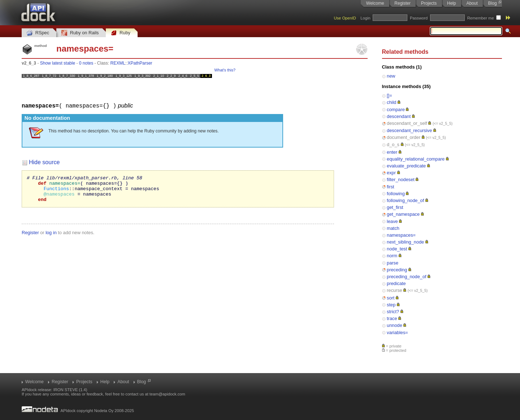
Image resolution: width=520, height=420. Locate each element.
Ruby (121, 33)
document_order (404, 137)
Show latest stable (58, 63)
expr (391, 173)
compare (396, 110)
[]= (389, 95)
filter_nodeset (401, 180)
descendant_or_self (407, 123)
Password (419, 18)
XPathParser (140, 63)
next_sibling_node (405, 242)
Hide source (44, 162)
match (393, 228)
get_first (395, 207)
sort (391, 298)
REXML (118, 63)
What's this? (225, 70)
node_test (397, 249)
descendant (399, 116)
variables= (397, 332)
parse (393, 263)
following (396, 194)
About (472, 3)
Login (365, 18)
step (391, 305)
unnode (395, 325)
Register (402, 3)
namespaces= (401, 235)
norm (392, 256)
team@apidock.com (167, 394)
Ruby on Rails (80, 33)
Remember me (481, 18)
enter (392, 152)
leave (392, 221)
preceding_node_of (407, 277)
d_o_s (393, 145)
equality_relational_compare (416, 159)
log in (51, 238)
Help (452, 3)
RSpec (38, 33)
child (391, 102)
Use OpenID (345, 18)
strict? (393, 312)
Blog (493, 3)
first (391, 187)
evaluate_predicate (406, 166)
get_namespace (403, 214)
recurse (395, 290)
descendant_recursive (409, 130)
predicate (396, 283)
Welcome (375, 3)
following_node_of (405, 200)
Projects (429, 3)
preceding (397, 270)
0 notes (86, 63)
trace (392, 318)
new (391, 76)
